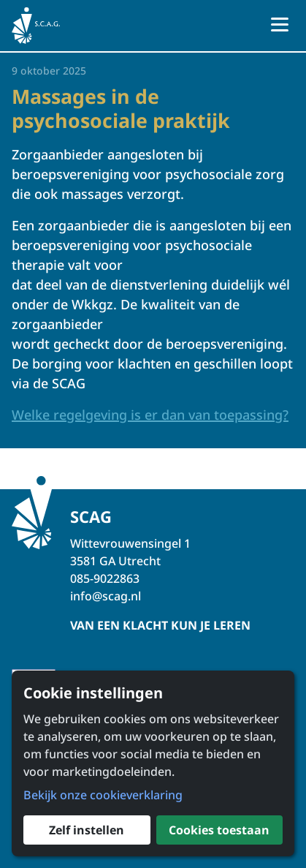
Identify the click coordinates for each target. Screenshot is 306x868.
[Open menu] (280, 26)
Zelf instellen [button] (87, 830)
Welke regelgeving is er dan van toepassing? (150, 415)
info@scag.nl (106, 596)
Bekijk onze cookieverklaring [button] (103, 795)
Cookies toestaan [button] (219, 830)
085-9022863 (105, 578)
